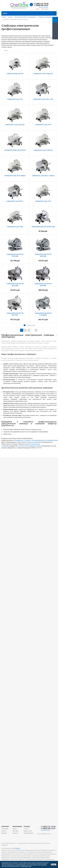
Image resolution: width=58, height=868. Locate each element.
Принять (54, 864)
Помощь (27, 826)
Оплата (15, 829)
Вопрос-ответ (28, 831)
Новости (4, 831)
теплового (27, 440)
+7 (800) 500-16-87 (41, 5)
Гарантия (15, 833)
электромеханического (39, 440)
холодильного (19, 440)
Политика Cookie (26, 866)
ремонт (39, 446)
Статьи (26, 829)
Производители (28, 833)
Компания (5, 826)
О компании (5, 829)
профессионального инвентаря (31, 442)
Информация (17, 826)
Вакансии (4, 833)
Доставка (15, 831)
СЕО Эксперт (17, 848)
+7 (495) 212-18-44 (41, 4)
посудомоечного (52, 440)
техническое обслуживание (27, 446)
